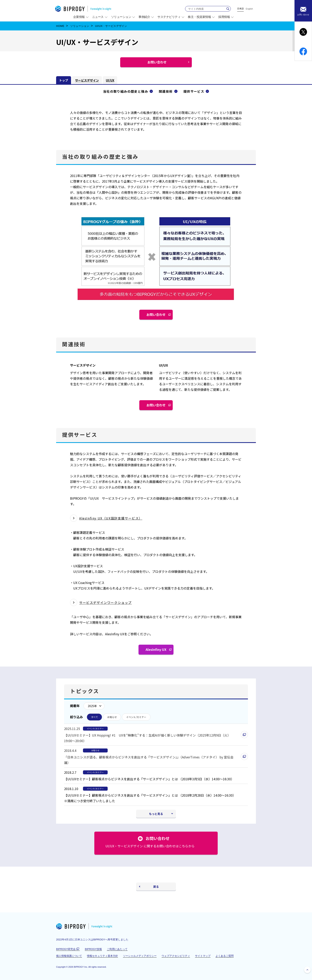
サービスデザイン (87, 80)
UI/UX (110, 80)
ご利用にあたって (117, 949)
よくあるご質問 (225, 956)
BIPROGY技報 (93, 949)
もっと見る (156, 814)
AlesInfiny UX (158, 651)
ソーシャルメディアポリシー (140, 956)
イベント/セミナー (136, 717)
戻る (156, 887)
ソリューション (80, 26)
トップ (64, 80)
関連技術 (166, 91)
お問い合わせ (158, 316)
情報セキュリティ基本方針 (102, 956)
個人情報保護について (69, 956)
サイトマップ (203, 956)
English (249, 9)
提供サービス (194, 91)
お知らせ (112, 717)
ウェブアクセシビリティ (176, 956)
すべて (94, 717)
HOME (60, 26)
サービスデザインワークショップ (105, 602)
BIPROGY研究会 (68, 949)
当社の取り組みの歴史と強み (126, 91)
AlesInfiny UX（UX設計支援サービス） (111, 518)
